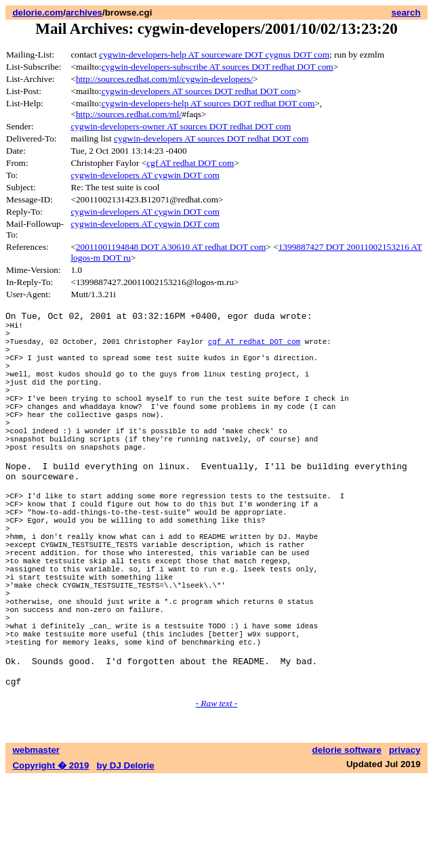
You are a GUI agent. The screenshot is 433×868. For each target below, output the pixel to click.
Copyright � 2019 (50, 855)
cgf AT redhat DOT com (190, 163)
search (406, 13)
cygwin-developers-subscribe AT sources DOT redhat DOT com (218, 67)
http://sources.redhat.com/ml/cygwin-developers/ (164, 79)
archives (84, 13)
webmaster (36, 839)
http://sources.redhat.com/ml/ (129, 114)
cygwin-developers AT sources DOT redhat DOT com (199, 91)
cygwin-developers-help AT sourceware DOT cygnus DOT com (214, 55)
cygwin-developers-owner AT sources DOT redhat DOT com (181, 126)
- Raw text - (217, 793)
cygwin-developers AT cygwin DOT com (145, 175)
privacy (405, 839)
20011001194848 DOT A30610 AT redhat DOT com (171, 247)
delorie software (347, 839)
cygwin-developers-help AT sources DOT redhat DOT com (208, 103)
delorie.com (38, 13)
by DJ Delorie (126, 855)
